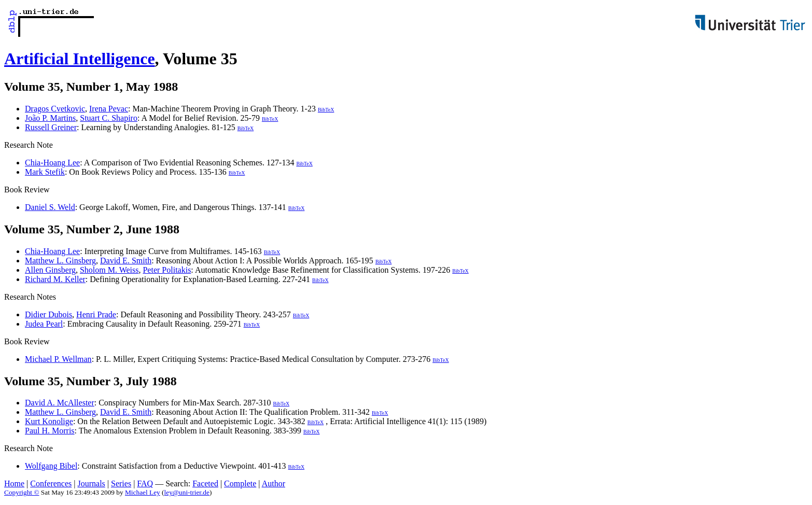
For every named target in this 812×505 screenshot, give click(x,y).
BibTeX (326, 110)
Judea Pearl (44, 324)
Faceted (205, 483)
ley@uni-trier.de (187, 492)
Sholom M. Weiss (109, 270)
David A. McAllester (60, 403)
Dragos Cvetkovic (55, 109)
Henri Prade (96, 314)
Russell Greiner (51, 127)
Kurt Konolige (49, 421)
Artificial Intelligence (80, 59)
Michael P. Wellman (58, 359)
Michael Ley (143, 492)
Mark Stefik (45, 172)
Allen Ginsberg (50, 270)
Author (274, 483)
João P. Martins (50, 118)
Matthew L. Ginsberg (60, 261)
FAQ (145, 483)
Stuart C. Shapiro (109, 118)
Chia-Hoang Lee (52, 163)
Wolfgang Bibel (51, 466)
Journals (91, 483)
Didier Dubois (48, 314)
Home (14, 483)
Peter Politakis (167, 270)
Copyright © (22, 492)
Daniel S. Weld (50, 207)
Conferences (51, 483)
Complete (240, 483)
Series (121, 483)
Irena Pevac (109, 109)
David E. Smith (126, 261)
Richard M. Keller (55, 279)
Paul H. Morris (50, 431)
